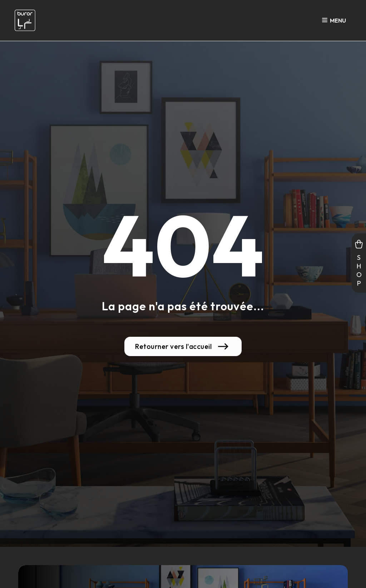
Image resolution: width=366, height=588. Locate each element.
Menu (334, 21)
